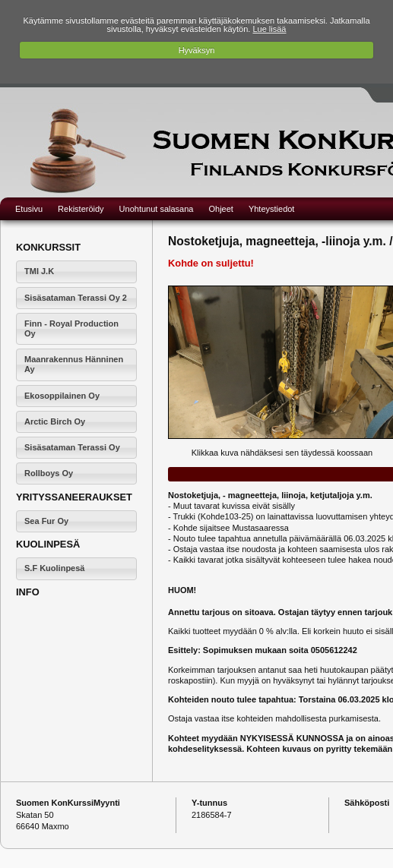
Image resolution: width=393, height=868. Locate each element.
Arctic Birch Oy (55, 421)
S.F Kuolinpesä (54, 568)
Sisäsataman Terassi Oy (72, 447)
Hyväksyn (197, 50)
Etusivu (29, 209)
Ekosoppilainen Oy (62, 396)
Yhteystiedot (272, 209)
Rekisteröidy (81, 209)
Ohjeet (220, 209)
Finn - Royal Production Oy (71, 328)
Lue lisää (269, 29)
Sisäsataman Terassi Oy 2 (76, 298)
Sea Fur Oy (46, 521)
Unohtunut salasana (157, 209)
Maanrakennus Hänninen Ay (74, 364)
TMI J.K (39, 271)
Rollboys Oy (49, 473)
